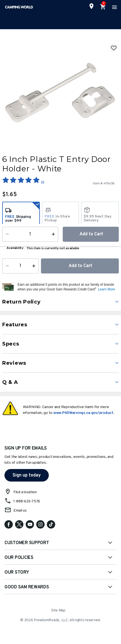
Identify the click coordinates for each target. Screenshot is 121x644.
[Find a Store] (91, 6)
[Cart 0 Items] (103, 7)
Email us (20, 511)
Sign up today (27, 475)
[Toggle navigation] (114, 7)
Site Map (58, 610)
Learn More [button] (106, 289)
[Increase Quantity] (35, 266)
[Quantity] (20, 266)
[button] (67, 287)
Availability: (15, 248)
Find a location (25, 492)
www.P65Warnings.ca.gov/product (83, 413)
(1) (43, 182)
